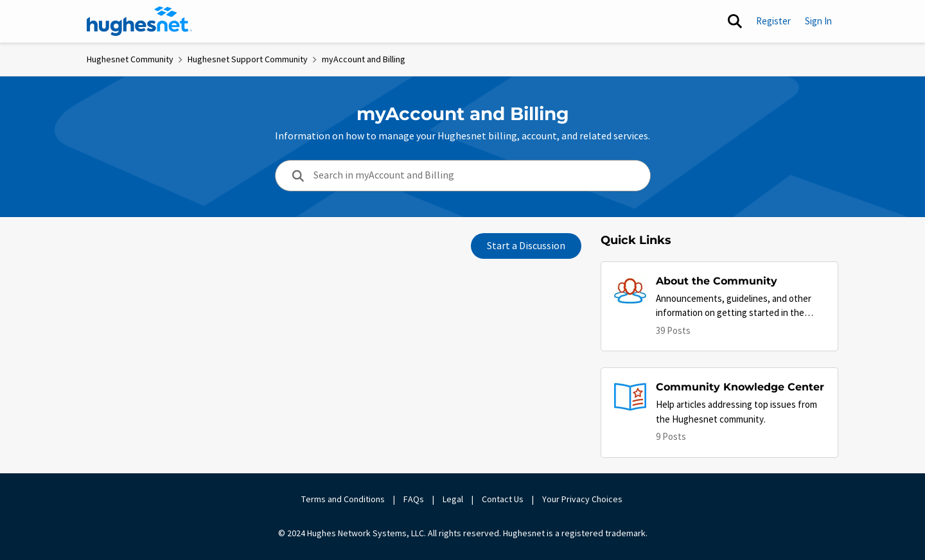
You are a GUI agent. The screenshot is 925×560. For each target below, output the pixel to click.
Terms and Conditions (343, 499)
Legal (453, 499)
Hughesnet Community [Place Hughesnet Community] (130, 59)
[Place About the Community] (740, 282)
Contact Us (503, 499)
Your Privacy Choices (583, 499)
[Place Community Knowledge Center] (740, 388)
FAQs (414, 499)
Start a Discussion (526, 246)
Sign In (818, 21)
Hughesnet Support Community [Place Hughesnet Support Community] (248, 59)
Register (773, 21)
